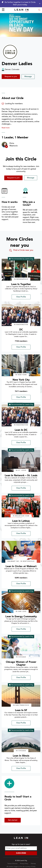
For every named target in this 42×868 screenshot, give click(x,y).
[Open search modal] (39, 10)
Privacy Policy (24, 864)
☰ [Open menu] (3, 10)
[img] (21, 270)
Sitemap (33, 864)
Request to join (11, 77)
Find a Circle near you (21, 250)
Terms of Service (12, 864)
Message (28, 77)
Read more (6, 128)
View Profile (21, 297)
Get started (13, 820)
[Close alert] (39, 4)
